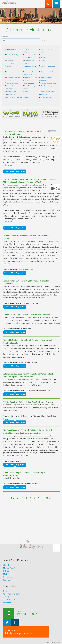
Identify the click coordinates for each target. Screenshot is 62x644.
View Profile (9, 171)
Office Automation (29, 83)
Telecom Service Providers (48, 72)
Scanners (26, 97)
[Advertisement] (31, 519)
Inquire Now (21, 171)
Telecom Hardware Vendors (48, 66)
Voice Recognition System (48, 86)
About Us (7, 565)
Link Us (6, 571)
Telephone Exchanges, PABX (49, 83)
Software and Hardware (47, 97)
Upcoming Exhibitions (12, 594)
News (5, 591)
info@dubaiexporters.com (27, 632)
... (43, 498)
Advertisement (10, 165)
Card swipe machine (12, 72)
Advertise (7, 597)
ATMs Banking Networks (13, 49)
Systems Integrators (46, 61)
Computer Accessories (12, 83)
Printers (26, 92)
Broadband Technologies (13, 55)
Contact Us (8, 577)
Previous (15, 498)
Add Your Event (9, 600)
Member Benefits (10, 568)
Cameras (9, 66)
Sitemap (7, 580)
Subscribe (7, 603)
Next (49, 498)
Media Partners (9, 574)
